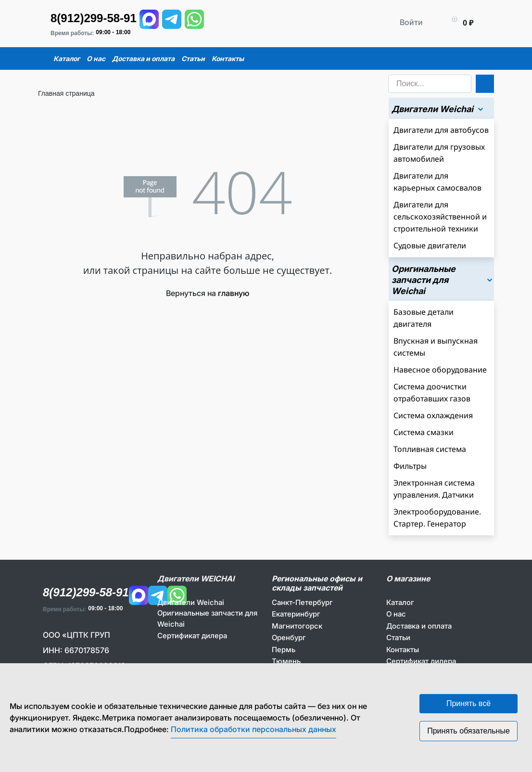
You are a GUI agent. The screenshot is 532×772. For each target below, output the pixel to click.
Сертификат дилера (192, 636)
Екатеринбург (296, 614)
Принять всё (469, 703)
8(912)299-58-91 (94, 18)
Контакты (403, 650)
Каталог (400, 602)
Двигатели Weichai (191, 602)
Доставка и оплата (419, 626)
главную (234, 293)
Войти (411, 22)
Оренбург (289, 637)
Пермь (284, 650)
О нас (396, 614)
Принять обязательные (469, 731)
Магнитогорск (297, 626)
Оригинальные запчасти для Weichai (207, 618)
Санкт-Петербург (302, 602)
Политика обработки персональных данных (253, 729)
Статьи (398, 637)
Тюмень (286, 661)
